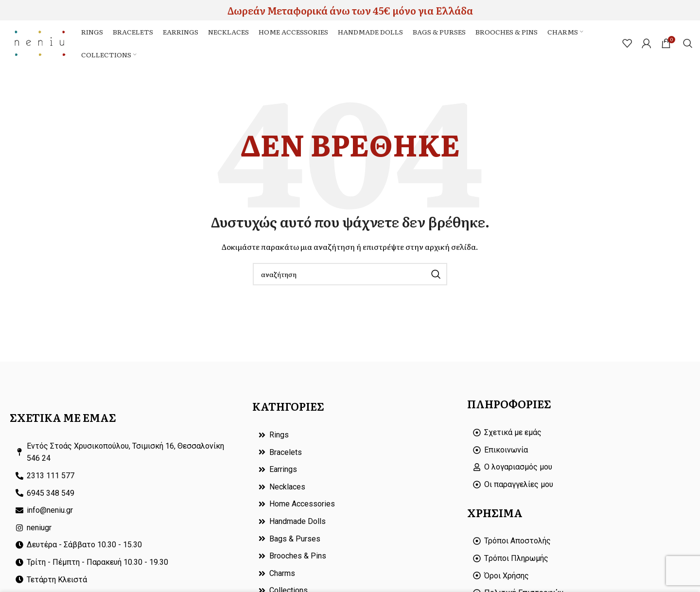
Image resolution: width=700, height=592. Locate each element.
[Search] (688, 45)
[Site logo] (42, 44)
